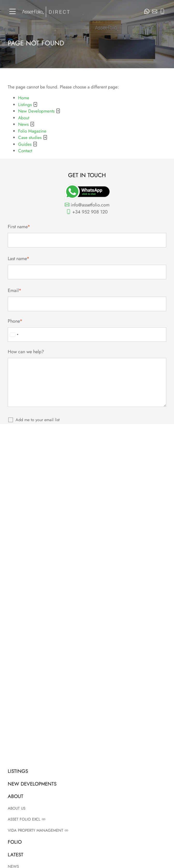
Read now (87, 671)
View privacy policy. (81, 430)
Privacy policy (87, 752)
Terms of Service (131, 464)
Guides (28, 144)
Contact (25, 151)
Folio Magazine (32, 131)
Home (24, 98)
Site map (87, 760)
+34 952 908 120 (87, 212)
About (24, 118)
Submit (87, 447)
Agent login (87, 769)
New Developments (39, 111)
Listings (28, 105)
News (26, 124)
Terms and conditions (87, 744)
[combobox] (15, 335)
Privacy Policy (104, 464)
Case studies (33, 137)
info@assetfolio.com (87, 205)
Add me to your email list (38, 420)
